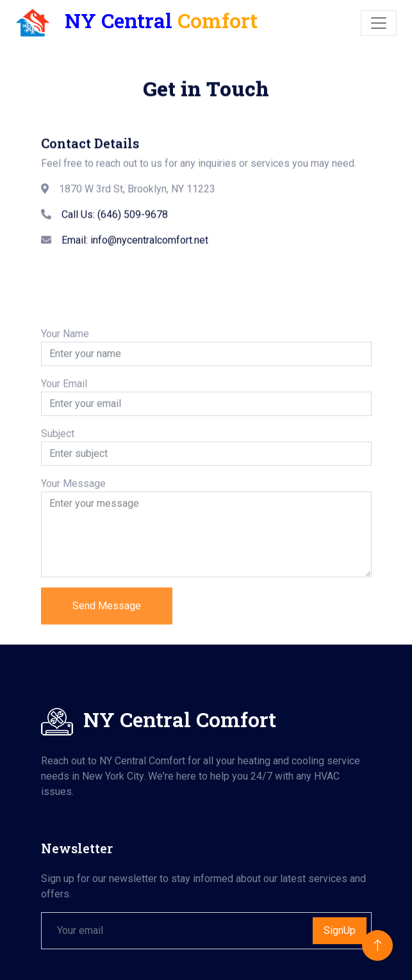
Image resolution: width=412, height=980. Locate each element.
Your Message (73, 523)
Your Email (64, 423)
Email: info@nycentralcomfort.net (135, 247)
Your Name (65, 374)
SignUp (340, 930)
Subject (58, 473)
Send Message (107, 646)
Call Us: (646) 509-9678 (115, 222)
